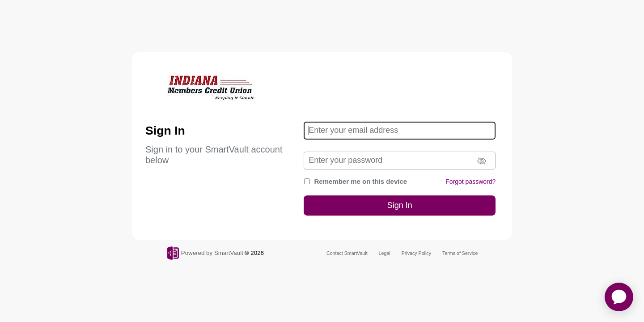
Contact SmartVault (347, 253)
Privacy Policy (416, 253)
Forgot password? (470, 182)
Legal (385, 253)
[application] (619, 297)
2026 (257, 253)
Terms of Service (460, 253)
